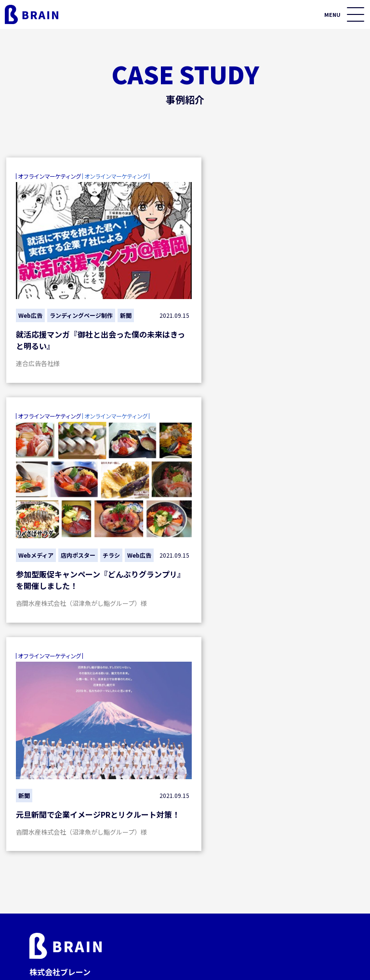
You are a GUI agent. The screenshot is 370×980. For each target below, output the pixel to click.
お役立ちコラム (279, 837)
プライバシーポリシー (233, 961)
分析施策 (59, 850)
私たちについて (279, 875)
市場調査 (166, 867)
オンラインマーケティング (83, 798)
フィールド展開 (176, 816)
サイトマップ (309, 961)
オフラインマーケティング (191, 798)
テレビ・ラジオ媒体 (183, 850)
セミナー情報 (275, 818)
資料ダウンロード (283, 856)
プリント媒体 (173, 833)
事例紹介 (267, 798)
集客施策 (59, 816)
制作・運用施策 (69, 833)
